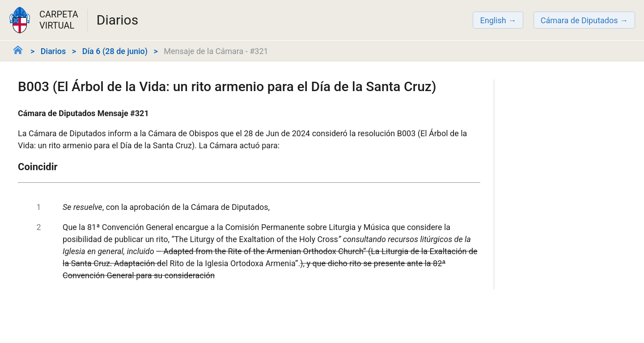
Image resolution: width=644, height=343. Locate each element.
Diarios (53, 51)
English (493, 20)
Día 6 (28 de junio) (115, 51)
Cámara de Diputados (579, 20)
